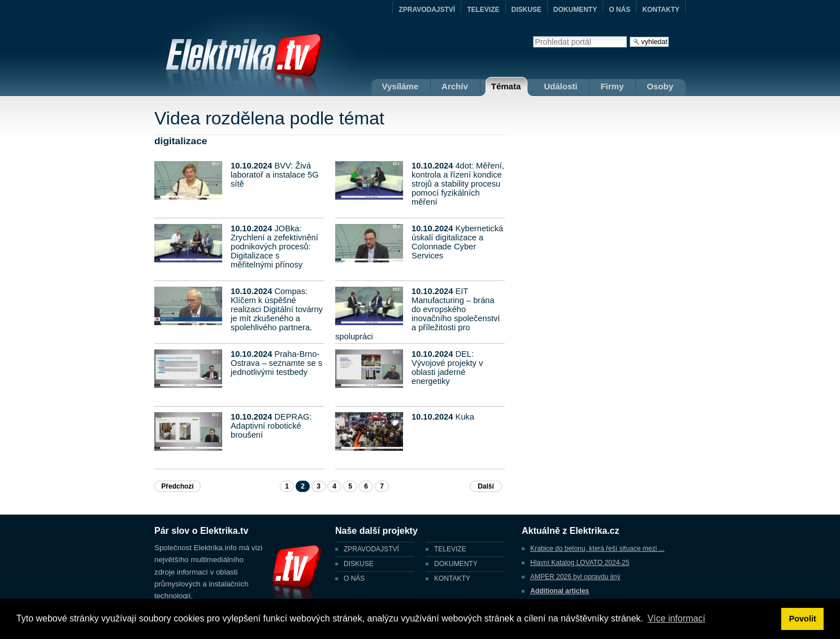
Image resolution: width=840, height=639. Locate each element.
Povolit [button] (803, 619)
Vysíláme (400, 86)
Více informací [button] (676, 618)
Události (560, 86)
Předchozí (177, 486)
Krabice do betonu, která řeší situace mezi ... (597, 549)
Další (486, 486)
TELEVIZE (483, 10)
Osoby (660, 86)
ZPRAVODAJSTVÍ (427, 10)
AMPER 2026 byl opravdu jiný (575, 577)
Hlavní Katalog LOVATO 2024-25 (580, 563)
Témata (506, 86)
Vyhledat (533, 36)
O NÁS (620, 10)
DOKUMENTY (575, 10)
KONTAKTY (661, 10)
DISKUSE (527, 10)
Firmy (612, 86)
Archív (455, 86)
